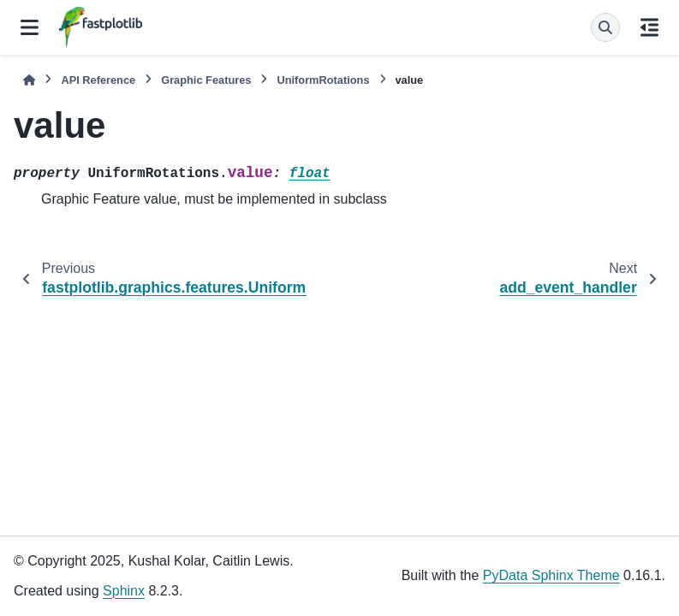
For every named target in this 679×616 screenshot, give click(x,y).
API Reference (98, 80)
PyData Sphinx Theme (551, 575)
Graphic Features (206, 80)
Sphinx (124, 591)
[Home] (29, 80)
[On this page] (649, 27)
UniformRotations (323, 80)
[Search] (605, 27)
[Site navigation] (30, 27)
